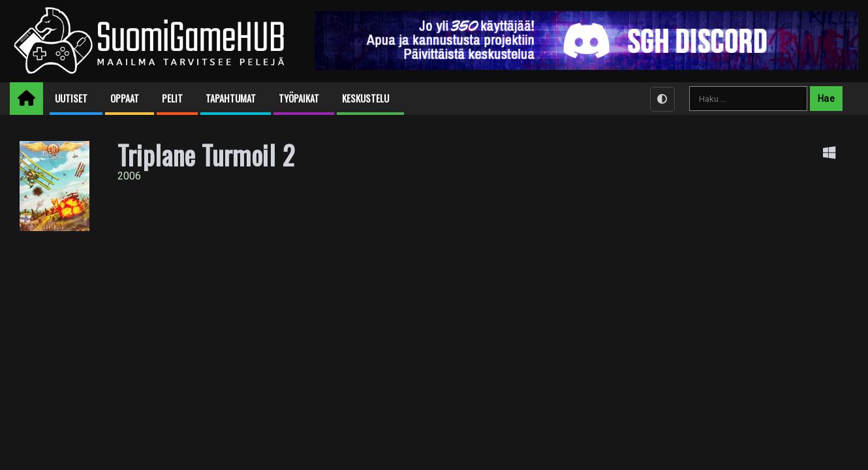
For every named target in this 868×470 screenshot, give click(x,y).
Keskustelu (365, 98)
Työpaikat (299, 98)
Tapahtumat (231, 98)
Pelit (172, 98)
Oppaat (125, 98)
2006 (129, 176)
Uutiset (71, 98)
